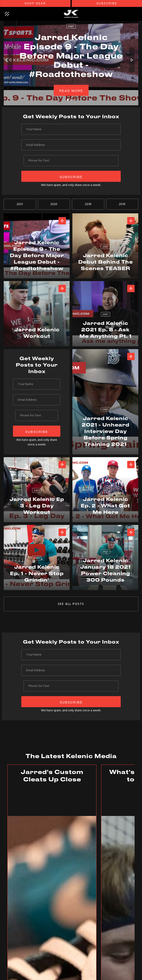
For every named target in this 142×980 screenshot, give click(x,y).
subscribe (107, 3)
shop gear (35, 3)
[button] (10, 60)
